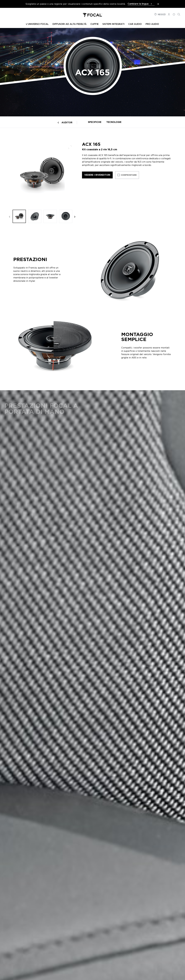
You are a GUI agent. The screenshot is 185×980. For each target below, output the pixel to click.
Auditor (67, 123)
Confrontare (129, 175)
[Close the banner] (158, 4)
